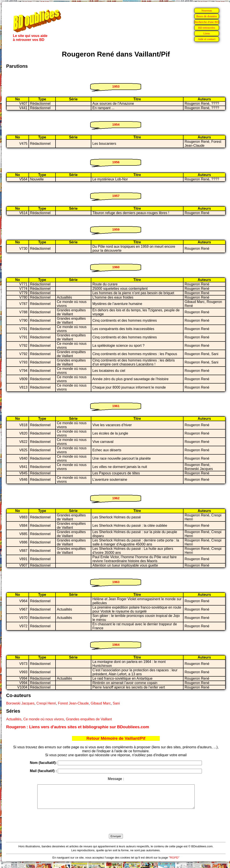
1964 (116, 645)
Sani (116, 703)
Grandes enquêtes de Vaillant (89, 719)
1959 (116, 229)
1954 (116, 124)
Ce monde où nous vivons (44, 719)
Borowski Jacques (20, 703)
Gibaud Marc (101, 703)
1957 (116, 196)
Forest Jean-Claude (73, 703)
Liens (207, 33)
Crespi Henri (46, 703)
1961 (116, 406)
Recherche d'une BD (207, 22)
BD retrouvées (207, 28)
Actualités (14, 719)
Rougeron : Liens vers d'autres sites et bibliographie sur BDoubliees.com (78, 727)
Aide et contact (207, 39)
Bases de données (207, 16)
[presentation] (116, 826)
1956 (116, 162)
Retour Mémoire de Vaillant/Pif (116, 738)
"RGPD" (174, 862)
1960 (116, 267)
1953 (116, 86)
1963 (116, 582)
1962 (116, 498)
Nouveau (207, 10)
